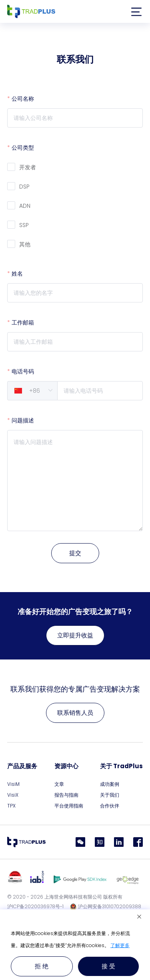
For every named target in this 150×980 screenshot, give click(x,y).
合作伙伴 (110, 806)
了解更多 (120, 945)
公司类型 (23, 148)
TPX (11, 806)
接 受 (108, 966)
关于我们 (110, 795)
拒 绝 (42, 966)
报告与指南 (66, 795)
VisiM (13, 784)
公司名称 (23, 99)
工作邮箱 (23, 323)
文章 (59, 784)
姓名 (17, 274)
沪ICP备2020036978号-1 (35, 906)
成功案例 (110, 784)
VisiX (13, 795)
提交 (75, 553)
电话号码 (23, 371)
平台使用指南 (69, 806)
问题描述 (23, 420)
